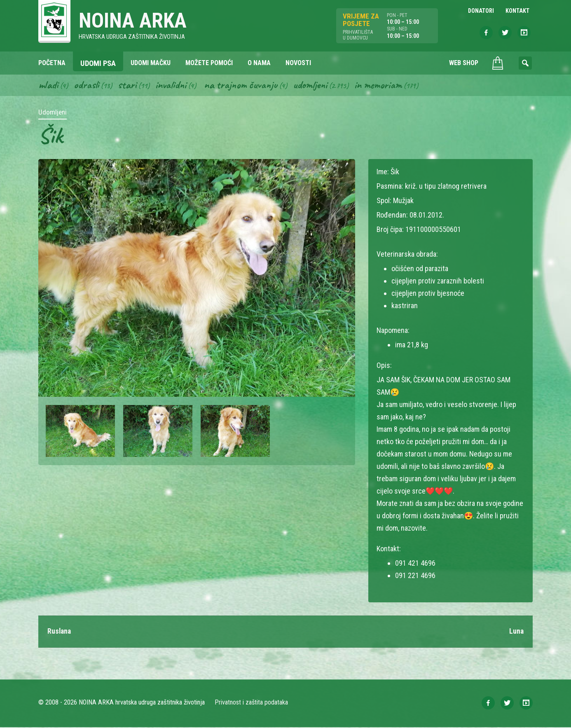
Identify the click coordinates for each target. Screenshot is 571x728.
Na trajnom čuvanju (243, 86)
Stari (128, 86)
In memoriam (382, 86)
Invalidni (172, 86)
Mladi (49, 86)
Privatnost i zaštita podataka (252, 703)
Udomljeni (314, 86)
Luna (516, 632)
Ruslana (60, 632)
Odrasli (87, 86)
